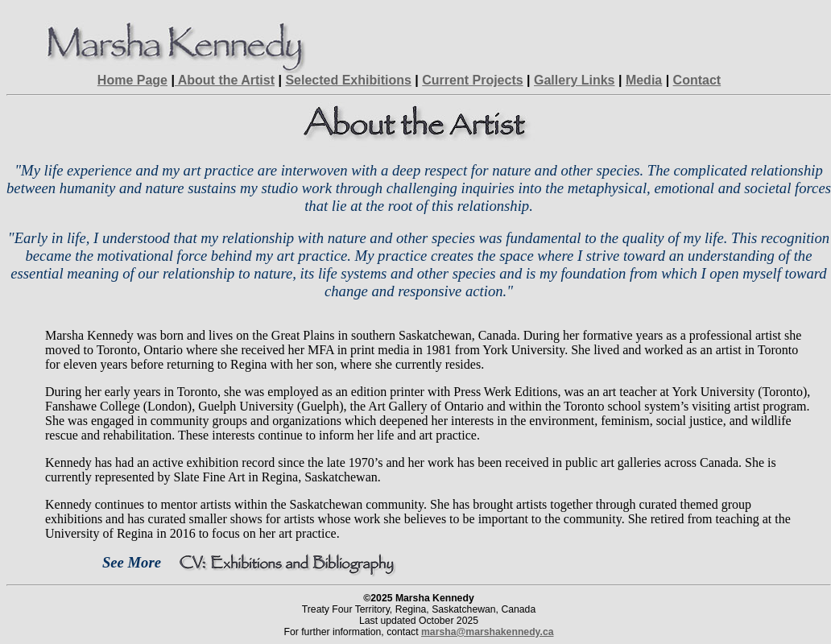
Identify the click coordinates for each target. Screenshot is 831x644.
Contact (697, 80)
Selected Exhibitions (348, 80)
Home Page (132, 80)
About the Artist (225, 80)
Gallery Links (575, 80)
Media (644, 80)
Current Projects (472, 80)
